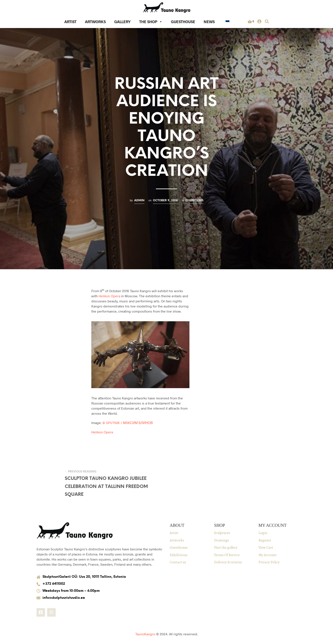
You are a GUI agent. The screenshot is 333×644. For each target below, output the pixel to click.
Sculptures (222, 533)
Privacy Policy (269, 562)
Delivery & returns (228, 562)
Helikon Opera (109, 296)
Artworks (95, 22)
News (209, 22)
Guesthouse (183, 22)
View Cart (266, 547)
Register (265, 540)
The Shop (151, 22)
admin (139, 200)
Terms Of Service (227, 555)
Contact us (178, 562)
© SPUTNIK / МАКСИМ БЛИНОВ (128, 423)
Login (263, 533)
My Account (267, 555)
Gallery (122, 22)
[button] (251, 21)
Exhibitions (194, 200)
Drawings (222, 540)
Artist (70, 22)
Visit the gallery (226, 547)
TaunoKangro (145, 634)
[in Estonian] (227, 22)
